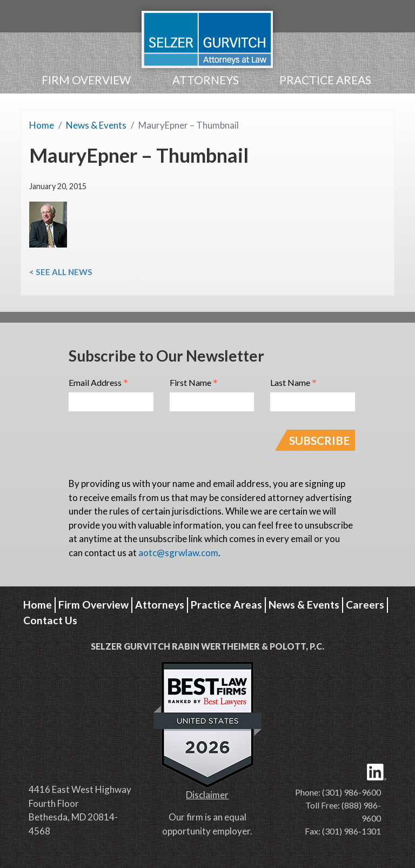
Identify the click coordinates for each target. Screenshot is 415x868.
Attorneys (206, 80)
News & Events (96, 125)
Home (42, 125)
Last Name (293, 383)
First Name (194, 383)
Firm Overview (86, 80)
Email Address (98, 383)
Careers (365, 605)
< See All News (61, 272)
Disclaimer (207, 795)
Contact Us (50, 620)
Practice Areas (325, 80)
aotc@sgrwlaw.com (178, 553)
